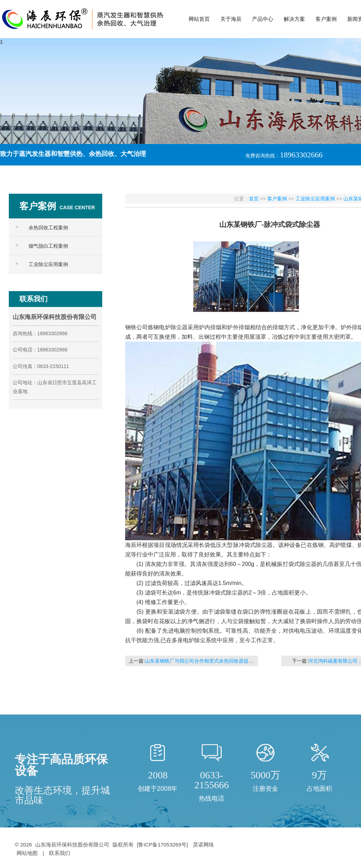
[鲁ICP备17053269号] (163, 845)
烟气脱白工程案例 (48, 246)
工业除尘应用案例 (48, 264)
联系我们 (60, 853)
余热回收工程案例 (48, 228)
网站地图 (27, 853)
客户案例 (277, 199)
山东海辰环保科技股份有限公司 (72, 845)
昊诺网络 (203, 845)
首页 (254, 199)
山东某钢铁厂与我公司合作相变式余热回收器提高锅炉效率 (209, 661)
